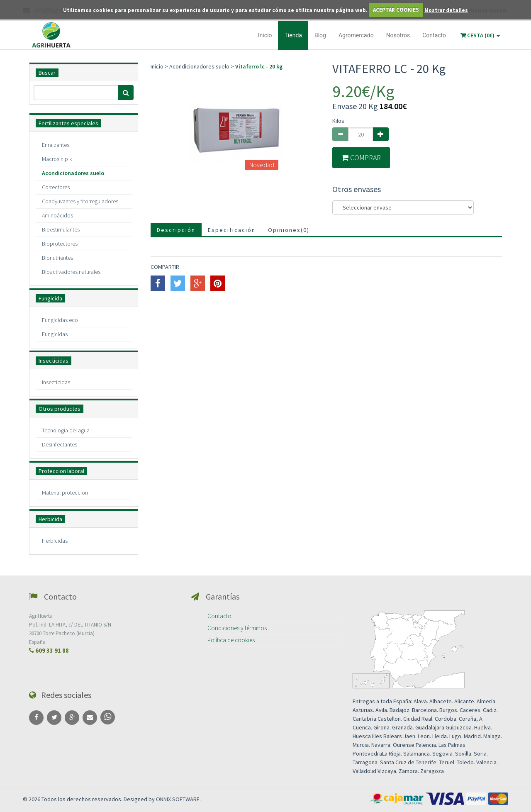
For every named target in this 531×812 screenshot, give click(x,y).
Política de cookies (231, 640)
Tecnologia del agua (66, 430)
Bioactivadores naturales (71, 272)
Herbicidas (55, 541)
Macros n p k (57, 159)
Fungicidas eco (60, 320)
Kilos (338, 121)
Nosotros (398, 35)
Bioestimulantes (61, 229)
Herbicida (50, 519)
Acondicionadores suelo (73, 173)
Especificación (232, 230)
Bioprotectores (60, 244)
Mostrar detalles (446, 10)
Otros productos (60, 409)
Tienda (293, 35)
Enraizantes (56, 145)
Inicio (265, 35)
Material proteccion (65, 493)
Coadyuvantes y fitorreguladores (80, 201)
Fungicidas (55, 334)
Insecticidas (54, 361)
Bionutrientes (57, 258)
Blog (320, 35)
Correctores (56, 187)
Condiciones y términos (237, 628)
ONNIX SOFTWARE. (178, 799)
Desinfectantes (60, 444)
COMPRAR (361, 157)
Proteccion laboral (61, 471)
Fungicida (50, 298)
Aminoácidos (57, 215)
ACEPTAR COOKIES (396, 10)
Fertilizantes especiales (68, 123)
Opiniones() (289, 230)
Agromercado (356, 35)
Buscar (47, 73)
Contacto (434, 35)
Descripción (176, 230)
